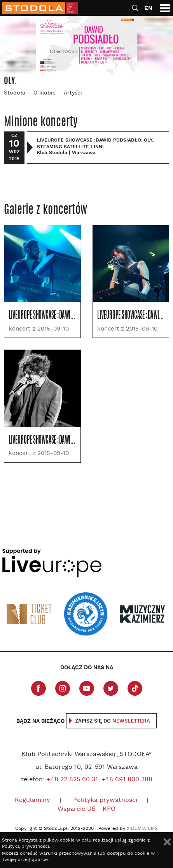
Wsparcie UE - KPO (86, 809)
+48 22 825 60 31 (72, 780)
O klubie (45, 93)
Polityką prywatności (25, 847)
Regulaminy (32, 800)
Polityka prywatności (105, 800)
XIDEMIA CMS (142, 829)
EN (148, 8)
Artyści (73, 93)
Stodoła (15, 93)
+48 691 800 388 (127, 780)
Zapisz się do (113, 721)
